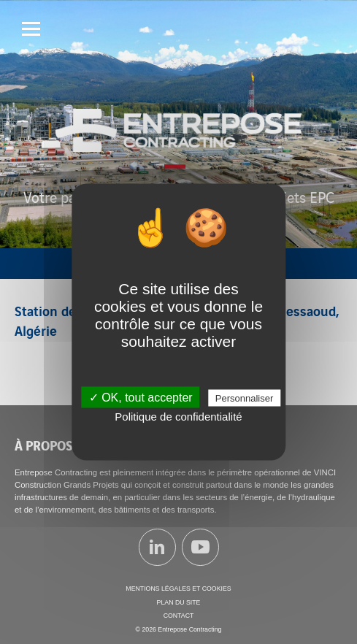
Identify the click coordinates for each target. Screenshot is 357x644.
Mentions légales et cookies (178, 589)
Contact (179, 616)
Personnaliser (245, 398)
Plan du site (179, 602)
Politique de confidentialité (178, 417)
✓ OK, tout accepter (141, 398)
